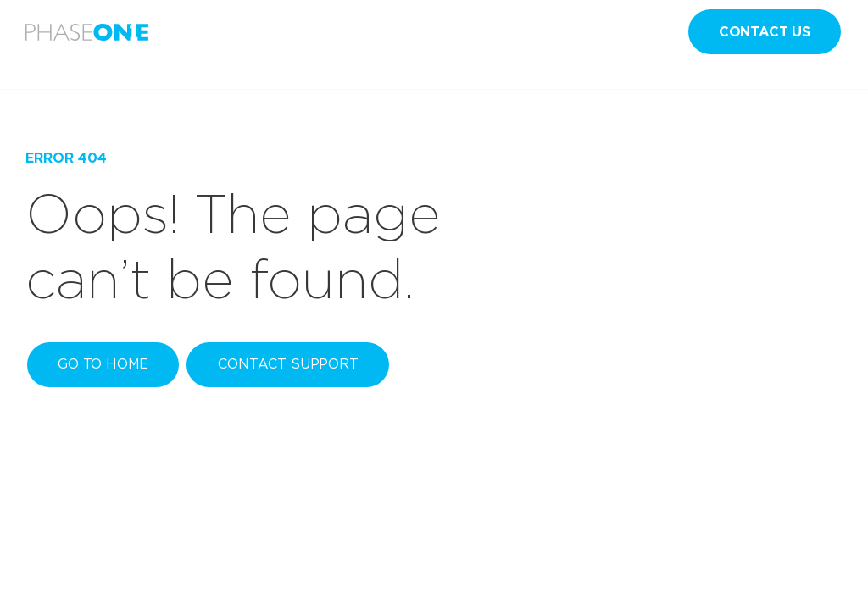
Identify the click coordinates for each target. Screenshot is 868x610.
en (651, 32)
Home (41, 77)
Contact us (765, 32)
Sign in (562, 32)
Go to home (103, 364)
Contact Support (288, 364)
